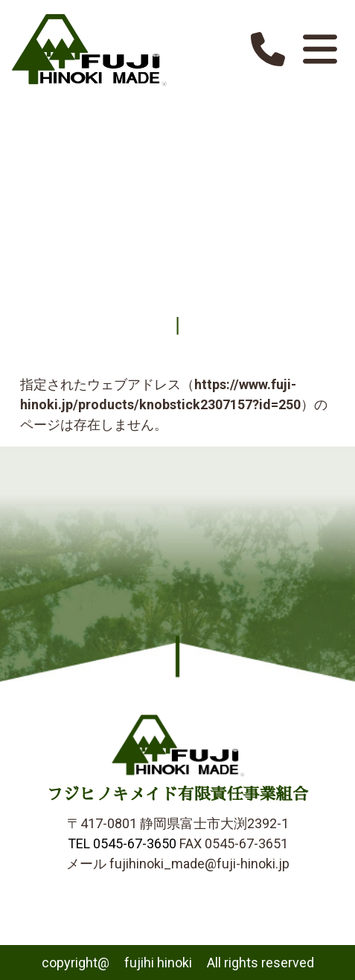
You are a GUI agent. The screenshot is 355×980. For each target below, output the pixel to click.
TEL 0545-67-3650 (122, 843)
